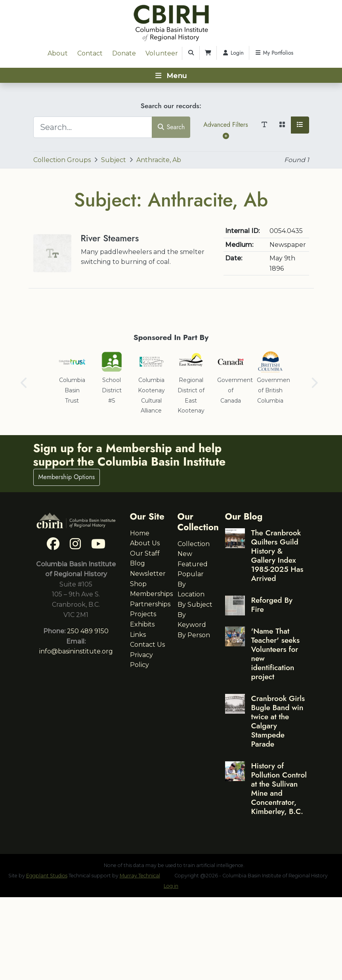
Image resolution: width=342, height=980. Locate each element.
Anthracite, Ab (159, 160)
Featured (193, 564)
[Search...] (93, 127)
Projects (143, 614)
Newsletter (148, 574)
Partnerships (150, 604)
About (58, 53)
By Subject (195, 605)
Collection (194, 544)
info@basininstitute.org (76, 651)
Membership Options (67, 477)
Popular (191, 574)
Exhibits (142, 624)
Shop (138, 584)
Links (138, 635)
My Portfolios (274, 53)
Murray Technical (140, 876)
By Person (194, 635)
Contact (90, 53)
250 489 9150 (88, 631)
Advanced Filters (225, 130)
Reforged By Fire (272, 605)
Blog (138, 563)
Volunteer (162, 53)
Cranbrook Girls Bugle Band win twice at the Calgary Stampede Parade (278, 721)
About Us (145, 543)
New (185, 554)
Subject (114, 160)
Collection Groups (62, 160)
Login (233, 53)
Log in (171, 886)
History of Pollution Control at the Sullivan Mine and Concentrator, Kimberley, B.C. (279, 788)
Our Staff (145, 553)
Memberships (151, 594)
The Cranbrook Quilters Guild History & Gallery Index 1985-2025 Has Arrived (277, 555)
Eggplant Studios (47, 876)
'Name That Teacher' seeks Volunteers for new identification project (276, 654)
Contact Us (147, 645)
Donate (124, 53)
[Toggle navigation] (171, 75)
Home (140, 533)
